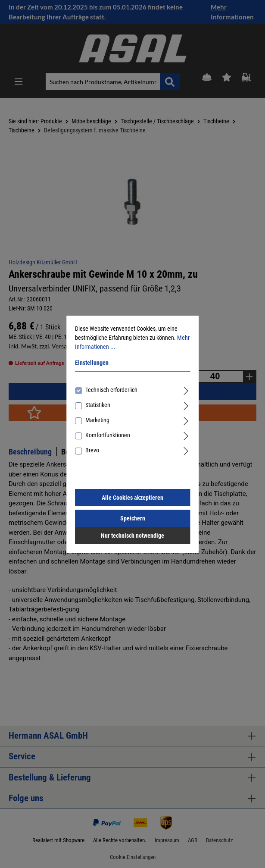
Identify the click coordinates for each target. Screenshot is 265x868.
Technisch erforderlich (111, 390)
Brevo (92, 450)
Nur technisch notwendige (132, 536)
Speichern (133, 518)
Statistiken (98, 405)
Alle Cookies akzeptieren (132, 498)
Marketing (97, 420)
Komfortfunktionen (108, 435)
